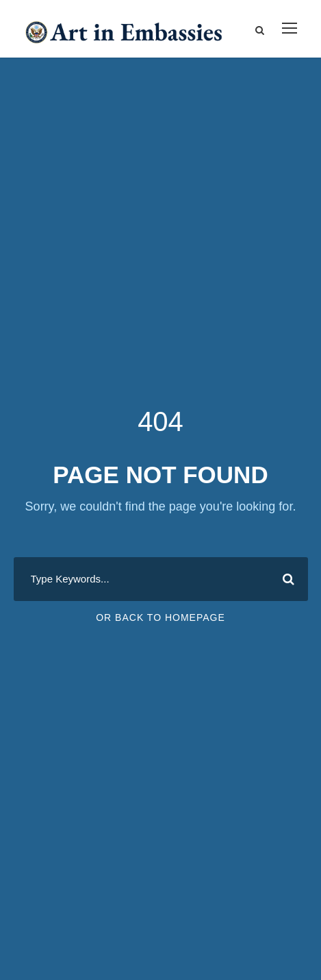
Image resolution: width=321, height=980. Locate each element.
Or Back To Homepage (160, 617)
